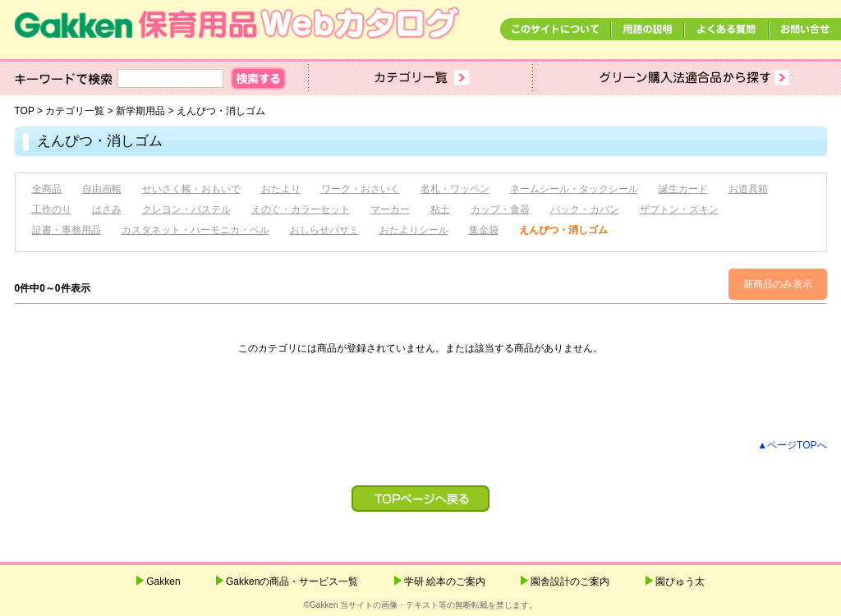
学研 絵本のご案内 (445, 582)
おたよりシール (414, 230)
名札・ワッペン (455, 189)
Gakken (163, 582)
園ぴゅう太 (680, 582)
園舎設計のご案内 (570, 582)
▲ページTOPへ (792, 445)
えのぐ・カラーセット (301, 209)
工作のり (52, 209)
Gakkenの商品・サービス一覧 (292, 582)
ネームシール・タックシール (574, 189)
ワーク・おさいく (361, 189)
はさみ (107, 209)
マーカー (390, 209)
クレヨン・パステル (186, 209)
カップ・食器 (500, 209)
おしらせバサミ (324, 230)
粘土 (440, 209)
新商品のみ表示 (778, 284)
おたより (281, 189)
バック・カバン (585, 209)
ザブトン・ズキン (679, 209)
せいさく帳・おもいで (191, 189)
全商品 (47, 189)
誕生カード (683, 189)
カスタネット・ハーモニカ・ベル (195, 230)
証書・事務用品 (67, 230)
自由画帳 (102, 189)
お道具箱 (748, 189)
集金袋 (484, 230)
